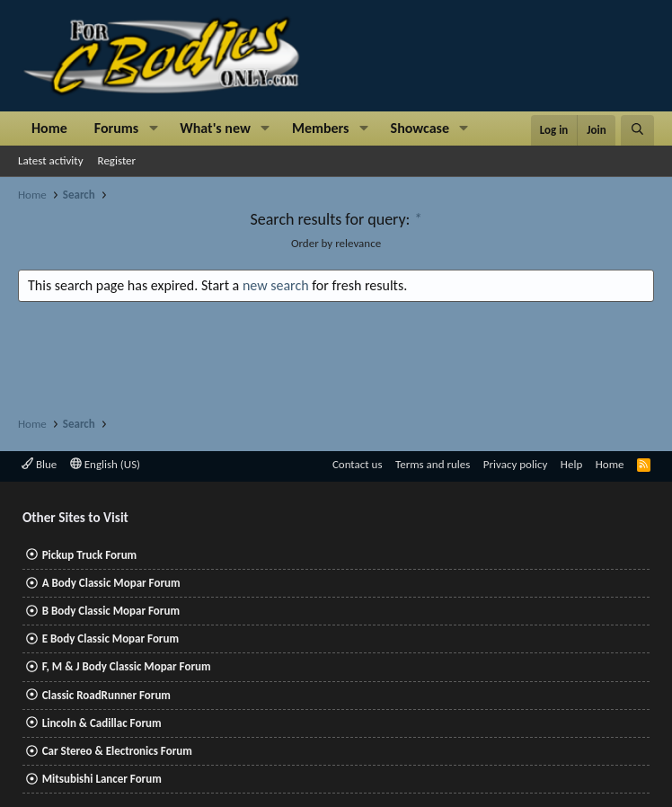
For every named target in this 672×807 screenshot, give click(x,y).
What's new (215, 128)
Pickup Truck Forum (89, 555)
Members (321, 128)
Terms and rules (433, 464)
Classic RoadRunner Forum (106, 695)
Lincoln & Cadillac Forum (102, 723)
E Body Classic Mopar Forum (111, 639)
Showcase (420, 128)
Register (117, 160)
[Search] (637, 130)
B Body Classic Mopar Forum (111, 611)
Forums (116, 128)
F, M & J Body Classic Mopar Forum (127, 666)
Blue (39, 464)
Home (49, 128)
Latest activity (51, 160)
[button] (153, 129)
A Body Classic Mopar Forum (111, 583)
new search (276, 285)
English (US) (105, 464)
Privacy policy (516, 464)
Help (571, 464)
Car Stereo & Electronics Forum (117, 751)
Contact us (358, 464)
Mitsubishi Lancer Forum (102, 779)
